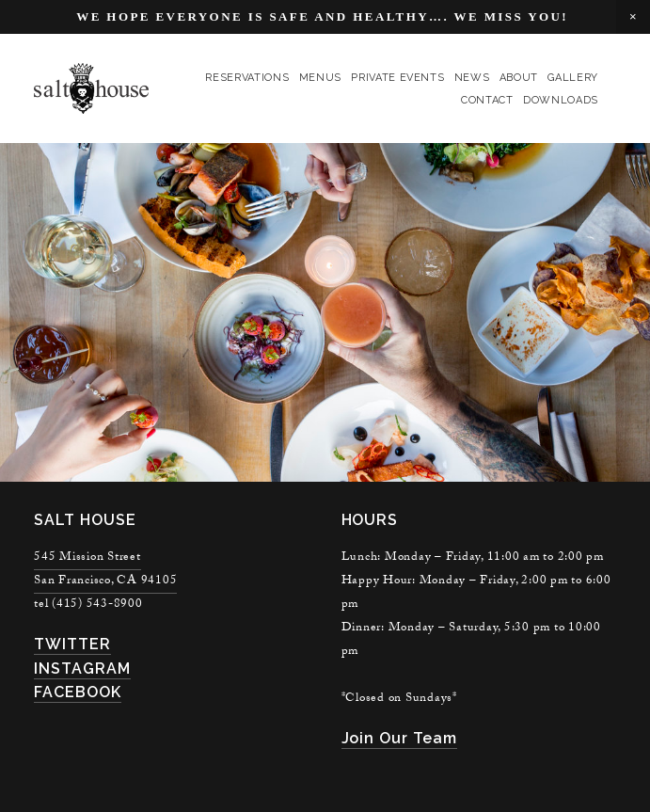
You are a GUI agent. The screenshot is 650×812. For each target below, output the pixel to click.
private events (397, 78)
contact (487, 100)
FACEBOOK (78, 692)
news (472, 78)
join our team (399, 738)
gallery (573, 78)
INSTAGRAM (82, 669)
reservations (247, 78)
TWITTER (72, 644)
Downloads (561, 100)
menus (320, 78)
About (519, 78)
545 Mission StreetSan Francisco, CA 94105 (105, 570)
